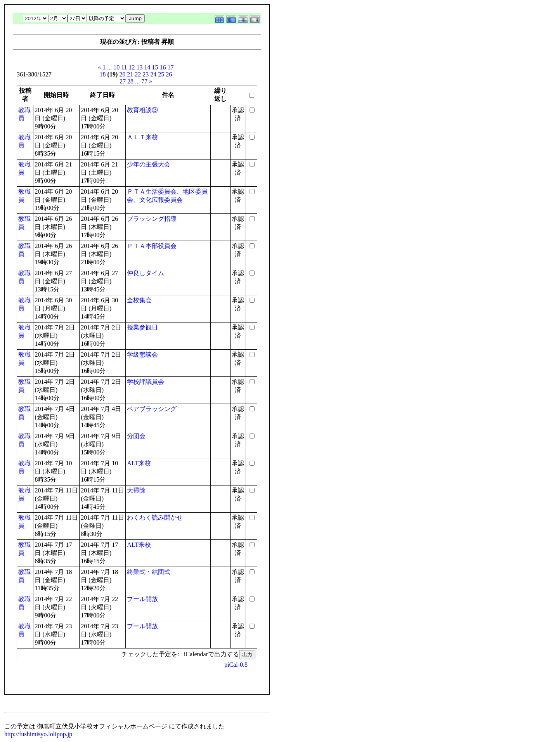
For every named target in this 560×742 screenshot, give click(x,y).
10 (116, 67)
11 (124, 67)
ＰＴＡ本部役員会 (152, 246)
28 (130, 81)
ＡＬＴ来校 (142, 137)
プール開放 (142, 599)
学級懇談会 (142, 355)
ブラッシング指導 (152, 219)
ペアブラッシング (152, 409)
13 (140, 67)
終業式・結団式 (149, 572)
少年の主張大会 (149, 164)
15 (155, 67)
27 (123, 81)
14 (147, 67)
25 (161, 74)
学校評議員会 (146, 382)
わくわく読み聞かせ (155, 517)
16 (163, 67)
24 (153, 74)
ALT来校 (139, 463)
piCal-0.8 (236, 665)
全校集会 (139, 300)
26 (169, 74)
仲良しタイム (146, 273)
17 (171, 67)
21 (130, 74)
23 (146, 74)
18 (103, 74)
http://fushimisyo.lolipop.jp (38, 734)
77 (144, 81)
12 (132, 67)
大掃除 (136, 490)
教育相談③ (142, 110)
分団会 (136, 436)
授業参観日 (142, 327)
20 (122, 74)
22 (138, 74)
